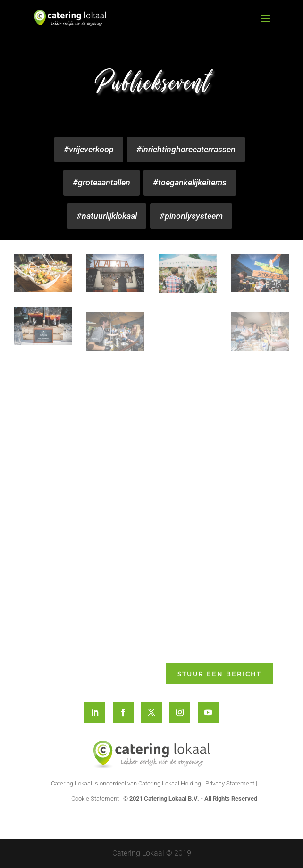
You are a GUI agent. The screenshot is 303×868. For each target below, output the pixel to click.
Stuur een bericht (219, 674)
